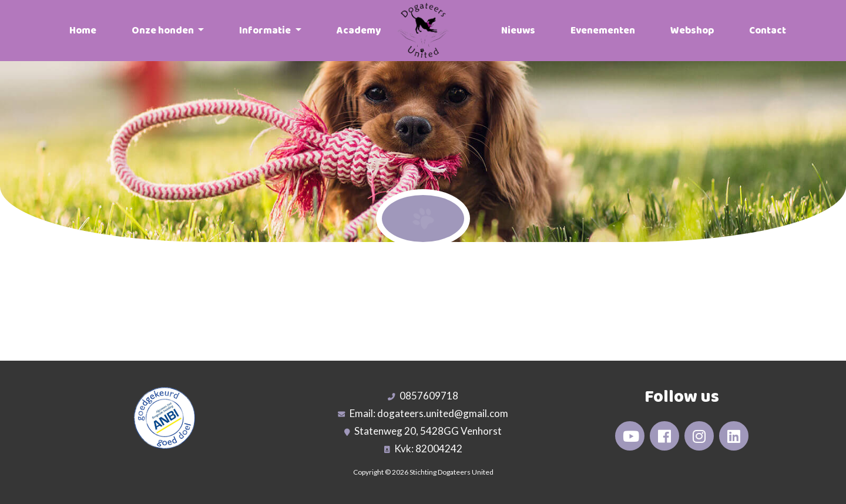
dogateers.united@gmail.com (443, 413)
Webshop (692, 31)
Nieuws (518, 31)
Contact (768, 31)
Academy (359, 31)
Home (83, 31)
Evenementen (603, 31)
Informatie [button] (266, 31)
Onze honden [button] (164, 31)
